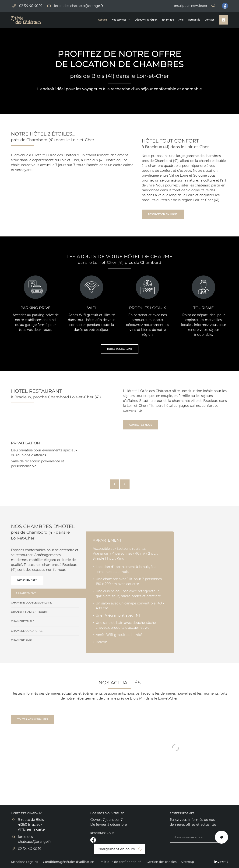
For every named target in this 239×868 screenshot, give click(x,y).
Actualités (194, 20)
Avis (181, 20)
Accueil (102, 20)
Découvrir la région (146, 20)
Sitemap (187, 862)
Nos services (119, 20)
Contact (209, 20)
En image (168, 20)
